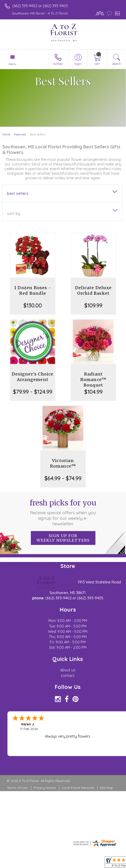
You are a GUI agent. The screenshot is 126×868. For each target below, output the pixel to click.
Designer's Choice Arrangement (33, 377)
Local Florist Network (78, 788)
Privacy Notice (45, 788)
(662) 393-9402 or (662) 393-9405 (40, 6)
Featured (20, 134)
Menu (13, 64)
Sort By (14, 213)
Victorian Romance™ (63, 463)
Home (6, 134)
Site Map (106, 788)
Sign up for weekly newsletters (63, 538)
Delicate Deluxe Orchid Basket (93, 290)
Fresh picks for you (63, 512)
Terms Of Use (17, 788)
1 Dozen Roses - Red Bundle (33, 290)
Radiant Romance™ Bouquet (93, 380)
